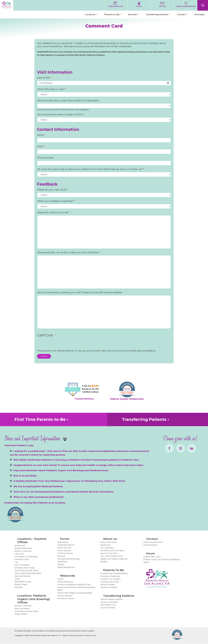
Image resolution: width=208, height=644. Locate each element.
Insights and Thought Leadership (114, 559)
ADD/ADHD (62, 562)
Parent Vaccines (64, 551)
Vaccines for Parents (66, 598)
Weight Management (66, 567)
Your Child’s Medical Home (111, 556)
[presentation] (57, 344)
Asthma (61, 564)
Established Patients (66, 545)
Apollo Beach (20, 545)
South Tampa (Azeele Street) (27, 571)
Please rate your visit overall (52, 190)
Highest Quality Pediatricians (127, 399)
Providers (200, 15)
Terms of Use (91, 635)
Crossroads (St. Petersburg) (26, 557)
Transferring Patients (157, 15)
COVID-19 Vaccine (65, 553)
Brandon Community (23, 551)
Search (203, 5)
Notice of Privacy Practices (73, 635)
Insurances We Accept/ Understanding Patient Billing (76, 589)
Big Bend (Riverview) (23, 548)
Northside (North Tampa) (25, 568)
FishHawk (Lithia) (22, 559)
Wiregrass (19, 587)
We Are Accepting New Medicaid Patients (38, 486)
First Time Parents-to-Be (40, 419)
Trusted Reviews (84, 399)
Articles (60, 579)
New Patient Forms (108, 605)
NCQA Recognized (177, 635)
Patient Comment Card (153, 542)
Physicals (61, 556)
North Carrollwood (22, 565)
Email (40, 146)
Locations (90, 15)
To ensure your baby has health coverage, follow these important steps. (101, 465)
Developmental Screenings (69, 559)
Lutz (16, 562)
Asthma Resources (65, 582)
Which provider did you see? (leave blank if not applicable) (68, 101)
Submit (44, 356)
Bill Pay (162, 6)
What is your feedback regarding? (55, 201)
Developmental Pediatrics (50, 492)
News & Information (109, 542)
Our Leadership (107, 548)
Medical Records (116, 6)
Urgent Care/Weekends (186, 6)
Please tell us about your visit (53, 212)
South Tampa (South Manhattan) (28, 573)
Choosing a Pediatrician (110, 576)
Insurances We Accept (110, 582)
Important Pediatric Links (19, 445)
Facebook (169, 448)
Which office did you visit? (51, 89)
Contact (181, 15)
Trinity (17, 579)
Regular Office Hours (152, 557)
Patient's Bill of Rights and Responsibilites (75, 593)
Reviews (104, 562)
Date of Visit (43, 78)
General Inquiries (150, 545)
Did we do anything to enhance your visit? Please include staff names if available (80, 292)
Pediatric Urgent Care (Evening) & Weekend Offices (162, 561)
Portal (139, 6)
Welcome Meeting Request (112, 599)
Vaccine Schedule (65, 596)
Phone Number (45, 158)
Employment (106, 545)
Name (40, 135)
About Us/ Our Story (109, 553)
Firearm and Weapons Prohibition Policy (74, 585)
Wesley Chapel (21, 584)
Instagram (181, 448)
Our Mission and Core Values (112, 551)
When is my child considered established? (39, 497)
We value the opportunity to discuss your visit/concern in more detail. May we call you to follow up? (90, 169)
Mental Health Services (85, 492)
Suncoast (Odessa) (23, 576)
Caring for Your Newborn (111, 579)
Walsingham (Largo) (23, 582)
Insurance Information (109, 602)
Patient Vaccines (64, 548)
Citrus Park (19, 554)
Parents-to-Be (112, 15)
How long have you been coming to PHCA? (60, 114)
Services (133, 15)
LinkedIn (192, 448)
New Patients (63, 542)
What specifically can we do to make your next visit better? (68, 252)
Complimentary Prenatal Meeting (114, 573)
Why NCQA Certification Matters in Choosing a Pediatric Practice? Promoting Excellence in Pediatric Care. (76, 460)
